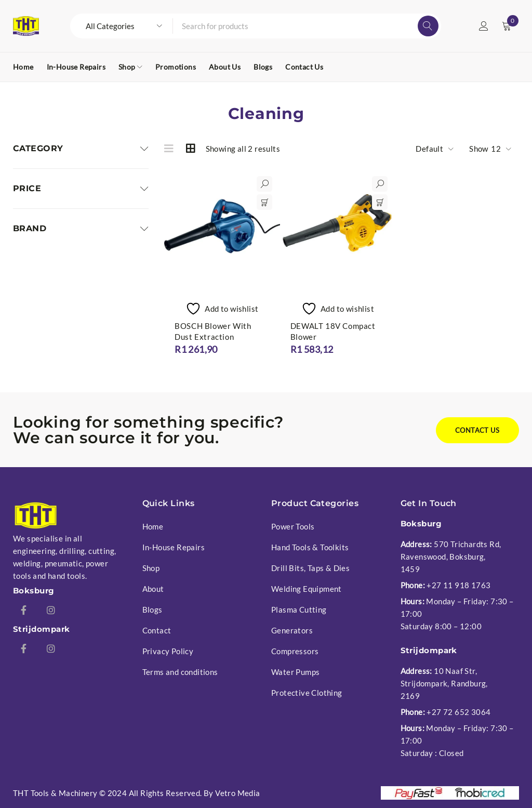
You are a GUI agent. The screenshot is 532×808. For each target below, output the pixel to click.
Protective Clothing (307, 693)
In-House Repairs (174, 547)
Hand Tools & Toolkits (310, 547)
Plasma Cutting (299, 610)
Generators (292, 630)
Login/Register (484, 26)
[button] (264, 202)
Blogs (152, 610)
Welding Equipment (307, 589)
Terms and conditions (180, 672)
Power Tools (293, 526)
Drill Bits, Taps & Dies (310, 568)
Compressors (295, 651)
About (153, 589)
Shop (151, 568)
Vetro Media (237, 793)
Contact (157, 630)
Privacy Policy (168, 651)
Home (153, 526)
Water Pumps (295, 672)
